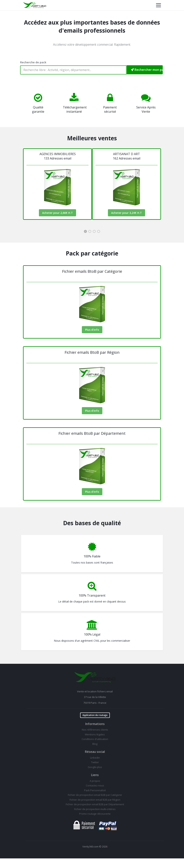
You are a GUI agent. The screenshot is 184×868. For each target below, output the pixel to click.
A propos (95, 781)
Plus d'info (92, 330)
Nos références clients (95, 730)
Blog (95, 744)
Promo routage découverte (95, 814)
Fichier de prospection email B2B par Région (95, 800)
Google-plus (95, 767)
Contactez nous (95, 785)
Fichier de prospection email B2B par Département (95, 804)
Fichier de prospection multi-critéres (95, 809)
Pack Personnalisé (95, 790)
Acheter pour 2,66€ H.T (58, 213)
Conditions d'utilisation (95, 739)
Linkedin (95, 758)
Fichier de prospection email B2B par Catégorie (95, 795)
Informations (95, 724)
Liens (95, 775)
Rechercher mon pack (147, 70)
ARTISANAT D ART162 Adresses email (127, 156)
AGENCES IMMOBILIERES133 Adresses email (58, 156)
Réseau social (95, 752)
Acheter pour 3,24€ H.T (127, 213)
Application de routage (95, 715)
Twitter (95, 762)
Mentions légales (95, 734)
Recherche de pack (33, 62)
